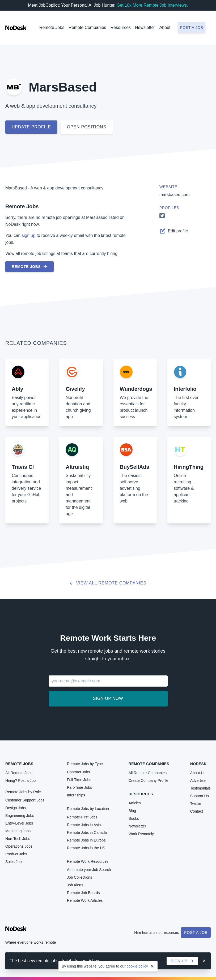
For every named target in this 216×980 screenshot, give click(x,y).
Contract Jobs (78, 772)
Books (134, 818)
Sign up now (108, 698)
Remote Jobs (52, 27)
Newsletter (145, 27)
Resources (141, 794)
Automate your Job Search (89, 870)
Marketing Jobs (18, 831)
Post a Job (196, 933)
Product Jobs (16, 854)
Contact (197, 811)
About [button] (165, 27)
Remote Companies (87, 27)
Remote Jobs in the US (86, 848)
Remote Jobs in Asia (84, 825)
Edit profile (174, 231)
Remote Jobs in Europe (86, 840)
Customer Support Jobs (25, 800)
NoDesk (198, 764)
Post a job (192, 28)
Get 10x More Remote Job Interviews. (152, 5)
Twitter (196, 804)
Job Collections (80, 877)
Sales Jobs (14, 862)
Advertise (198, 780)
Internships (76, 795)
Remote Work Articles (85, 900)
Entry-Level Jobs (19, 823)
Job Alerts (75, 885)
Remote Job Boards (83, 893)
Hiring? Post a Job (20, 780)
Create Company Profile (148, 780)
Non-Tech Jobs (18, 839)
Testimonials (200, 788)
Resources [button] (121, 27)
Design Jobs (16, 808)
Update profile (31, 127)
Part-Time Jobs (79, 787)
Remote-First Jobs (82, 817)
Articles (135, 803)
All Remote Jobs (19, 773)
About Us (198, 773)
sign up (29, 235)
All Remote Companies (148, 773)
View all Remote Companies (108, 583)
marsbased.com (175, 195)
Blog (132, 811)
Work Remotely (141, 834)
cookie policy (137, 966)
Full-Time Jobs (79, 780)
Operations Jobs (19, 846)
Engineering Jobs (20, 816)
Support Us (200, 796)
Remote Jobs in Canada (87, 832)
